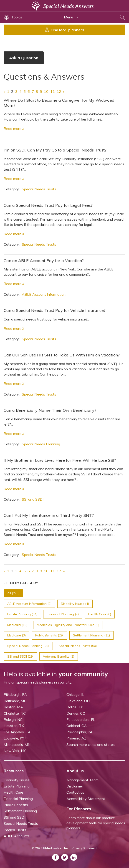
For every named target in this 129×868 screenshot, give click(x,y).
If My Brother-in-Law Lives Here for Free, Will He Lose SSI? (60, 460)
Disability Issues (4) (75, 604)
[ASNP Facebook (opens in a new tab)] (56, 857)
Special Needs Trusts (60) (78, 646)
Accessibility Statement (86, 799)
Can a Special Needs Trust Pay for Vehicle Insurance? (55, 310)
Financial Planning (18, 799)
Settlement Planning (20, 811)
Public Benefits (16, 805)
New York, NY (15, 751)
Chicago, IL (75, 694)
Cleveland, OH (78, 701)
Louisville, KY (14, 738)
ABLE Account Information (44, 294)
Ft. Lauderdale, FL (81, 719)
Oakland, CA (77, 726)
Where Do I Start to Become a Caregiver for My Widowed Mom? (59, 103)
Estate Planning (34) (22, 614)
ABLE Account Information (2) (29, 604)
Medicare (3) (16, 635)
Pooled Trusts (15, 830)
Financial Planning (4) (63, 614)
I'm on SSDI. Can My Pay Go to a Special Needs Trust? (55, 150)
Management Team (82, 780)
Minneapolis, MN (17, 744)
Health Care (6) (100, 614)
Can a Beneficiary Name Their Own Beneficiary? (50, 410)
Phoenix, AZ (76, 738)
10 (46, 91)
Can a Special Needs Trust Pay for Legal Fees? (48, 205)
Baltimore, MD (15, 701)
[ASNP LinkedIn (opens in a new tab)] (74, 857)
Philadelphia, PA (80, 732)
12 (59, 91)
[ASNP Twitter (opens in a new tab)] (65, 857)
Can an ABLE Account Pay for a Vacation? (44, 261)
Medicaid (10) (17, 625)
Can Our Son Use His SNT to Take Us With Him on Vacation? (62, 355)
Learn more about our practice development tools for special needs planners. (96, 823)
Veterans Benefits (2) (59, 656)
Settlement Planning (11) (91, 635)
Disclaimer (75, 786)
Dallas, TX (75, 707)
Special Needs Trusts (39, 189)
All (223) (13, 593)
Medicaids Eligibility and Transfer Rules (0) (68, 625)
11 (53, 91)
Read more (14, 129)
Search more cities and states (91, 744)
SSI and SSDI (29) (20, 656)
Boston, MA (13, 707)
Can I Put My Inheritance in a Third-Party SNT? (49, 515)
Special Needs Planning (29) (28, 646)
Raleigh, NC (13, 719)
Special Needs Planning (41, 444)
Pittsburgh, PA (15, 694)
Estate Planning (17, 786)
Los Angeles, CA (17, 732)
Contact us (75, 792)
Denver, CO (76, 713)
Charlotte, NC (15, 713)
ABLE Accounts (17, 836)
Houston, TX (14, 726)
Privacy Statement (85, 848)
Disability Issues (17, 780)
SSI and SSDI (33, 499)
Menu (71, 17)
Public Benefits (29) (49, 635)
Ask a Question (24, 58)
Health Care (13, 792)
